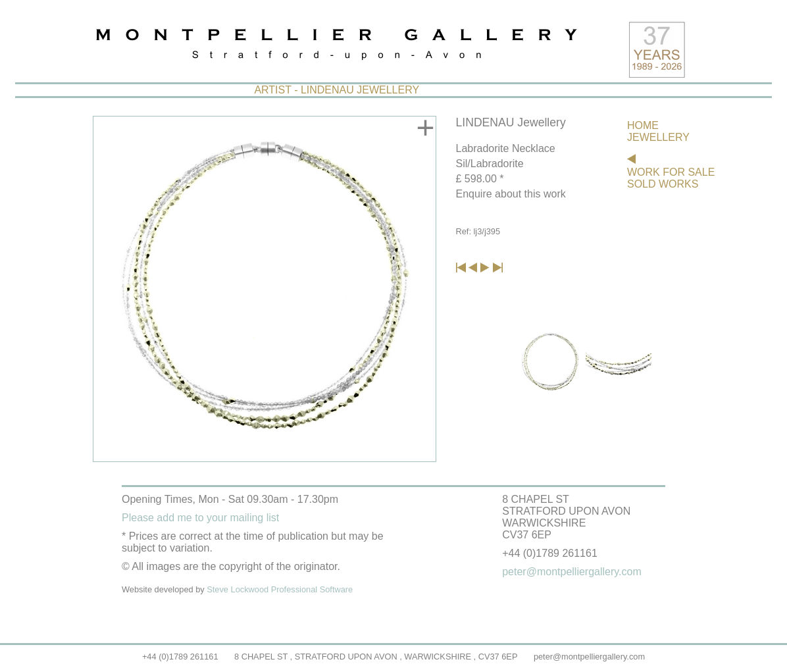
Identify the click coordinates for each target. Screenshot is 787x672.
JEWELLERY (658, 137)
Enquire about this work (511, 194)
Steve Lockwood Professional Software (280, 589)
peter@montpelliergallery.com (589, 657)
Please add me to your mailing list (200, 518)
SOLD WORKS (663, 184)
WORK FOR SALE (671, 172)
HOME (643, 125)
